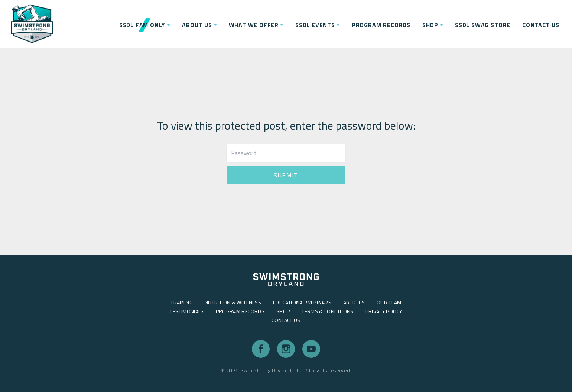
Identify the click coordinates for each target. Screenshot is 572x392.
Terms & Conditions (327, 311)
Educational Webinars (302, 302)
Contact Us (286, 320)
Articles (354, 302)
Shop (283, 311)
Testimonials (187, 311)
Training (182, 302)
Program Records (240, 311)
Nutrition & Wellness (233, 302)
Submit (286, 175)
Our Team (389, 302)
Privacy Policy (384, 311)
